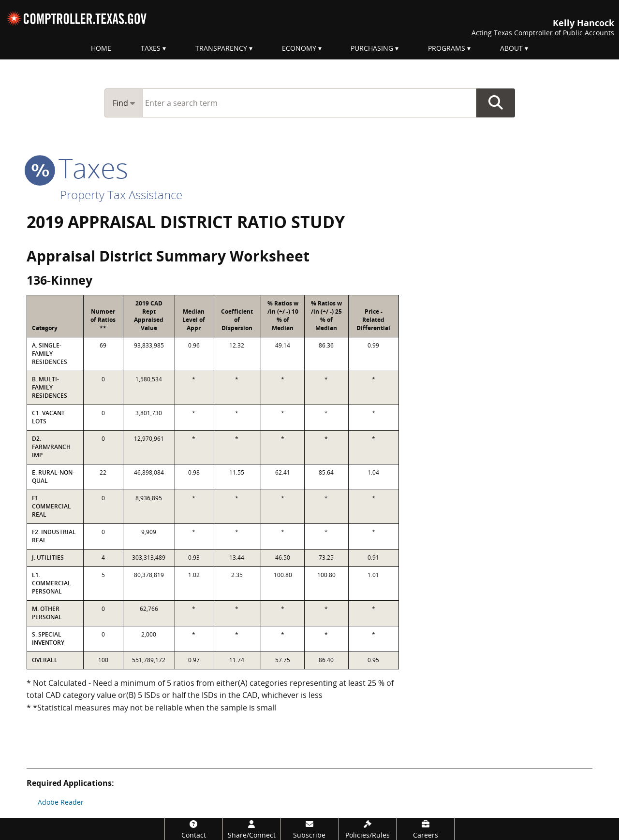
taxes (77, 168)
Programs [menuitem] (447, 48)
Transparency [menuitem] (221, 48)
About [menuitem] (511, 48)
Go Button (496, 103)
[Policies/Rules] (367, 829)
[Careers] (425, 829)
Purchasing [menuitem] (372, 48)
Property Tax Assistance (121, 195)
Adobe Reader (61, 802)
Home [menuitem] (101, 48)
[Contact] (194, 829)
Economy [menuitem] (299, 48)
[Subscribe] (310, 829)
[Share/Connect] (252, 829)
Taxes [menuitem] (151, 48)
